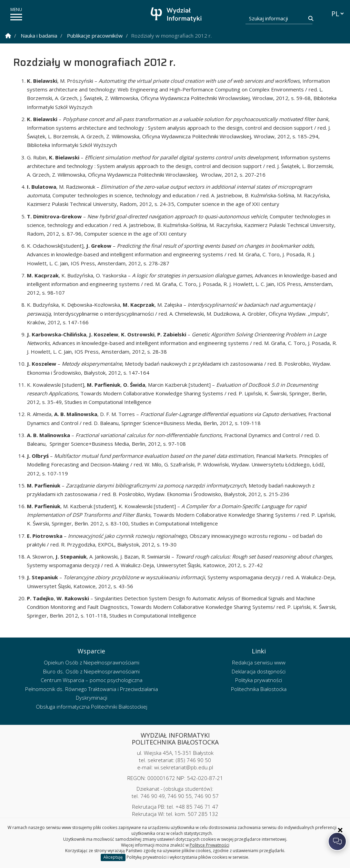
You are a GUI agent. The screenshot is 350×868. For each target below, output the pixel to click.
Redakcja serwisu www (259, 662)
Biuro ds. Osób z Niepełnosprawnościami (91, 671)
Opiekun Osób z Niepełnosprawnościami (92, 662)
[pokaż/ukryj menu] (16, 17)
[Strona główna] (177, 15)
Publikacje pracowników (95, 36)
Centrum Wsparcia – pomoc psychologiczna (92, 680)
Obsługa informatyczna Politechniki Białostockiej (92, 707)
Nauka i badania (39, 36)
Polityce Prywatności (209, 845)
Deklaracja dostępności (259, 671)
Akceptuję (113, 857)
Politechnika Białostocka (259, 689)
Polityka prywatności (259, 680)
